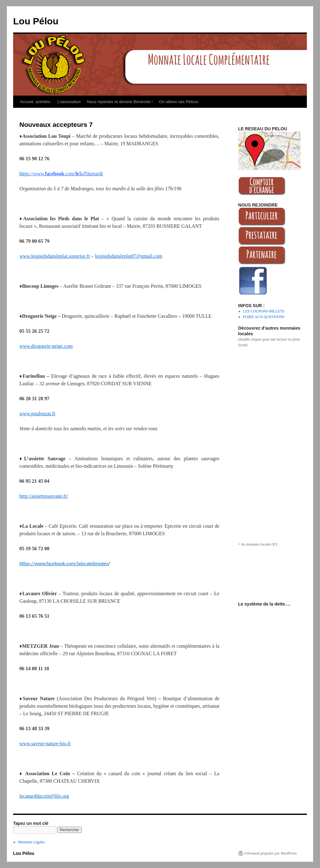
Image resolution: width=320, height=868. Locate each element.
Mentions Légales (32, 842)
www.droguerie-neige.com (46, 346)
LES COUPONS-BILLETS (264, 311)
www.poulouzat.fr (37, 414)
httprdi (61, 174)
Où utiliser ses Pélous (178, 102)
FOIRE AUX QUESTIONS (264, 317)
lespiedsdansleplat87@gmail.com (129, 256)
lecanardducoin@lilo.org (44, 796)
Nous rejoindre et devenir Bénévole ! (120, 102)
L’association (69, 102)
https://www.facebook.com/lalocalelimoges (64, 564)
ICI (275, 544)
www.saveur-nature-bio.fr (45, 743)
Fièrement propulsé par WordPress (270, 853)
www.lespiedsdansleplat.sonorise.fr (55, 256)
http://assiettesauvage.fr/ (44, 496)
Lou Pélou (36, 21)
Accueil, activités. (36, 102)
